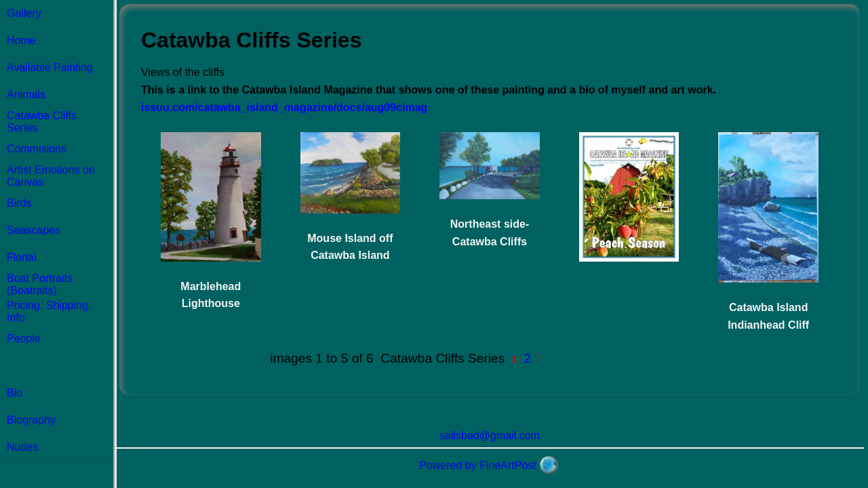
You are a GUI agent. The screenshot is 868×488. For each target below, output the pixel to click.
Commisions (37, 149)
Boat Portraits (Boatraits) (40, 284)
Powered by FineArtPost (478, 465)
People (24, 339)
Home (21, 40)
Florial (22, 257)
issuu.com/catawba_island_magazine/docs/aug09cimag (284, 107)
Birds (19, 203)
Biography (31, 420)
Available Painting (50, 67)
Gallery (24, 13)
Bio (15, 393)
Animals (26, 95)
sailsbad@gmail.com (490, 435)
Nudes (22, 447)
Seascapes (34, 230)
